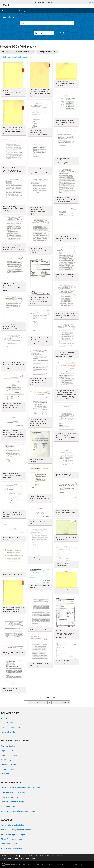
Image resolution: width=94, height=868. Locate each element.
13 (58, 702)
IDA (29, 865)
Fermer (91, 2)
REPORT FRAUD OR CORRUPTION (24, 859)
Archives (5, 11)
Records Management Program (14, 834)
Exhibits (4, 718)
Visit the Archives (8, 806)
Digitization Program (9, 844)
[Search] (47, 23)
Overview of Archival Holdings (13, 792)
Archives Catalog (8, 746)
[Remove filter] (33, 52)
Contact (60, 856)
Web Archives (7, 774)
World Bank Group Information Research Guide (20, 788)
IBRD (25, 865)
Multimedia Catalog (9, 755)
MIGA (38, 865)
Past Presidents (7, 723)
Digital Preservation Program (13, 839)
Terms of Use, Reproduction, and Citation (18, 811)
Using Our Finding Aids (11, 797)
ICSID (44, 865)
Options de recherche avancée (17, 57)
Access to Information (42, 856)
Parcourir (44, 33)
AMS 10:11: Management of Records (16, 830)
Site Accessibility (26, 856)
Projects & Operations (10, 769)
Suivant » (65, 702)
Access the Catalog (18, 11)
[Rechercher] (72, 23)
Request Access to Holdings (12, 802)
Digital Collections (8, 751)
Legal (4, 856)
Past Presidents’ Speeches (12, 727)
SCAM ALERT (6, 859)
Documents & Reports (10, 764)
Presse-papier (63, 33)
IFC (34, 865)
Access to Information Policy (13, 825)
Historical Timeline (9, 732)
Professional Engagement (12, 848)
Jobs (53, 856)
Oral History (6, 760)
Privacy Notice (13, 856)
